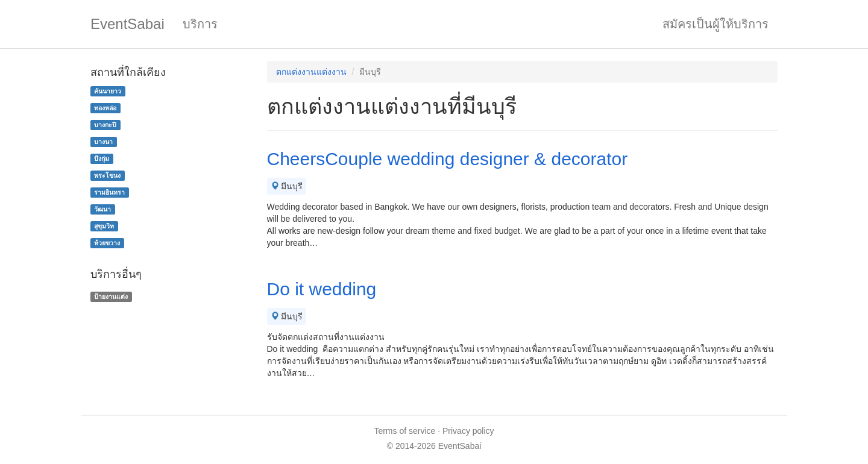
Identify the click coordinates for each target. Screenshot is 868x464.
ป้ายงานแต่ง (111, 296)
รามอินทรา (109, 192)
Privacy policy (468, 431)
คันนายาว (108, 91)
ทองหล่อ (105, 108)
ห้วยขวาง (107, 243)
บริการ (200, 24)
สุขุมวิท (104, 226)
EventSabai (127, 24)
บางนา (103, 142)
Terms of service (404, 431)
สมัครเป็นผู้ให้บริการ (715, 24)
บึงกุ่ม (102, 158)
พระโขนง (107, 175)
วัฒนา (102, 209)
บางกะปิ (105, 125)
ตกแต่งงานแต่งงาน (311, 72)
